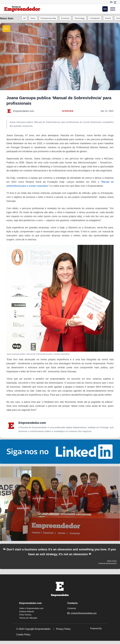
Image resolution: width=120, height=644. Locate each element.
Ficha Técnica (25, 615)
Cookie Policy (23, 635)
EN (111, 2)
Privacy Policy (63, 629)
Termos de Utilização (28, 618)
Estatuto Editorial (27, 612)
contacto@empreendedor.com (84, 613)
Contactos (72, 608)
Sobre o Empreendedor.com (31, 608)
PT (115, 2)
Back (6, 29)
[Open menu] (113, 9)
